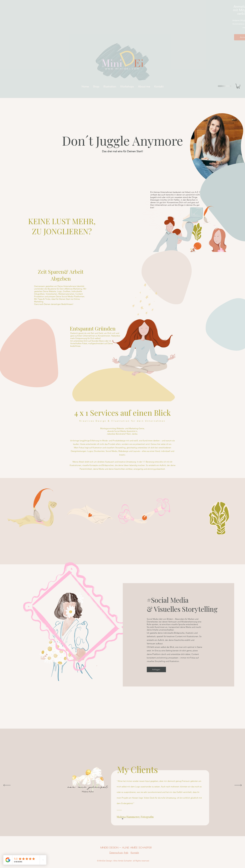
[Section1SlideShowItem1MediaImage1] (123, 819)
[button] (238, 86)
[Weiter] (238, 785)
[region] (216, 147)
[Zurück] (7, 785)
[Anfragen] (156, 669)
